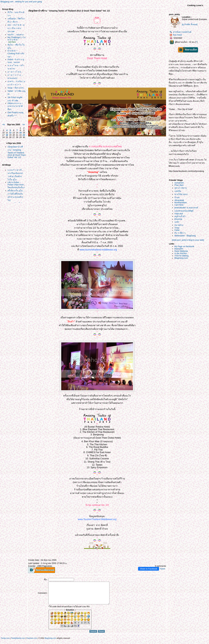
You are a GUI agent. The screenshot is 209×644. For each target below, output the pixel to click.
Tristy (177, 228)
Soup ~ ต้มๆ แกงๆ (16, 88)
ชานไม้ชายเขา (181, 194)
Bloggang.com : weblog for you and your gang (21, 2)
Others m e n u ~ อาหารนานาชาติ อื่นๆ (15, 106)
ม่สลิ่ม (178, 191)
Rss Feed (176, 35)
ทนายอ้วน (179, 225)
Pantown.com (32, 643)
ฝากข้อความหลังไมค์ (180, 32)
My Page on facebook (184, 246)
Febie (177, 230)
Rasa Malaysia (181, 251)
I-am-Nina (179, 205)
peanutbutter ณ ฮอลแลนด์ (186, 208)
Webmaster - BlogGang (185, 236)
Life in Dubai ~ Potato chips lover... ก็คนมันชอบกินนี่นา (16, 185)
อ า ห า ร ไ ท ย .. (15, 72)
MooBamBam (181, 203)
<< (4, 124)
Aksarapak (179, 200)
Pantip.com (5, 643)
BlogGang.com (181, 258)
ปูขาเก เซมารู (181, 188)
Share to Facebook (148, 569)
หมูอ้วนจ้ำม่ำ (180, 216)
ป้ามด (177, 197)
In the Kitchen (181, 253)
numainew (179, 183)
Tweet (162, 569)
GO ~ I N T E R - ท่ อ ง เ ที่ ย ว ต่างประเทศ (16, 28)
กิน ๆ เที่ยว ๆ (180, 233)
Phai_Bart (179, 185)
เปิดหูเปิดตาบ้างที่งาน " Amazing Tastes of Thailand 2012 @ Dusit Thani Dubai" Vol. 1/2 (17, 152)
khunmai (178, 219)
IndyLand (179, 214)
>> (24, 124)
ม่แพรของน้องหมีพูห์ (184, 211)
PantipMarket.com (18, 643)
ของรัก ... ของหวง (15, 35)
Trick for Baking (181, 256)
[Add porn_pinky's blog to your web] (188, 240)
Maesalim (179, 249)
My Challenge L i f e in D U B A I (16, 38)
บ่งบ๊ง (177, 222)
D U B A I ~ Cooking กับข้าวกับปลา (16, 54)
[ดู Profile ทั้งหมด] (190, 24)
